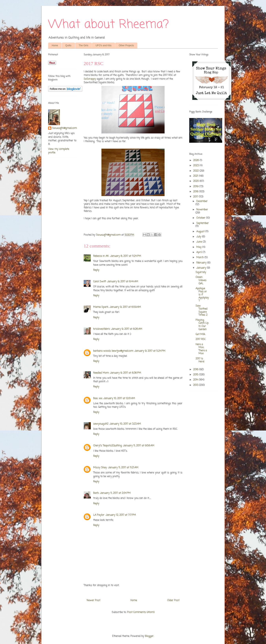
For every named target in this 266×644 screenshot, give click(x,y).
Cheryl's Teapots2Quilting (107, 446)
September (203, 223)
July (199, 237)
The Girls (84, 45)
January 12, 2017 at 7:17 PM (121, 515)
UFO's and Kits (103, 45)
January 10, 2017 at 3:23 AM (125, 424)
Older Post (173, 600)
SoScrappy (90, 79)
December (202, 201)
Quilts (68, 45)
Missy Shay (100, 468)
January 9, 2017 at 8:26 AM (127, 329)
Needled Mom (101, 373)
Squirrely (201, 272)
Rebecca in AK (101, 256)
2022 (196, 171)
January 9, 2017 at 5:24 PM (150, 351)
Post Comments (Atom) (141, 612)
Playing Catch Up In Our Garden (202, 325)
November (202, 210)
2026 (196, 160)
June (199, 242)
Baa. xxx (98, 398)
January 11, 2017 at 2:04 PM (115, 493)
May (199, 247)
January (202, 268)
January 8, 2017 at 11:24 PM (126, 256)
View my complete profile (59, 151)
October (201, 218)
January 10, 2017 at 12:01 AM (119, 398)
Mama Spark (101, 307)
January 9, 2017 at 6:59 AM (125, 307)
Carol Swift (100, 282)
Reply (96, 270)
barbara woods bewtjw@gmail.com (113, 351)
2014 (196, 380)
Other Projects (126, 45)
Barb (96, 493)
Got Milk (200, 334)
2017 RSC (201, 339)
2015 (196, 375)
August (201, 232)
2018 (196, 192)
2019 (196, 186)
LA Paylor (99, 515)
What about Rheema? (109, 25)
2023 (196, 166)
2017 (196, 197)
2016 (196, 370)
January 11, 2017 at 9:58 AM (139, 446)
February (202, 263)
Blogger (149, 636)
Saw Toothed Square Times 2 (201, 311)
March (200, 257)
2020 (196, 181)
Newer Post (93, 600)
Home (55, 45)
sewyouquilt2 (101, 424)
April (199, 252)
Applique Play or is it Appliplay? (202, 295)
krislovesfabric (102, 329)
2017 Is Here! (200, 360)
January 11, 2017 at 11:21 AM (123, 468)
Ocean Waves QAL (201, 280)
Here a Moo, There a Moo (201, 349)
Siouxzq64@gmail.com (64, 128)
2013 (196, 385)
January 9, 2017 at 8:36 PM (126, 373)
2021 (196, 176)
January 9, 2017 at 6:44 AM (123, 282)
